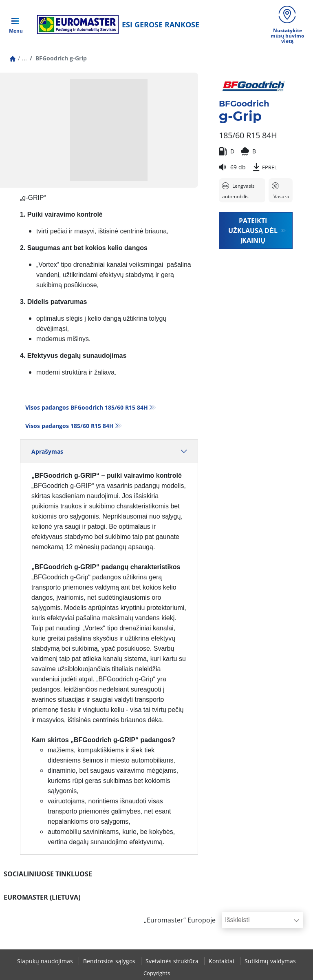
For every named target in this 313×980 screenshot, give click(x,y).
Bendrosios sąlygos (110, 961)
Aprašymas (109, 451)
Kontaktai (222, 961)
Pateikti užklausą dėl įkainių (253, 231)
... (24, 58)
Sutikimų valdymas (270, 961)
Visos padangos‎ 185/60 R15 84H (69, 426)
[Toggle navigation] (16, 24)
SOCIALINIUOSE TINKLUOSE (48, 874)
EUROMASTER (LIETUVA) (42, 897)
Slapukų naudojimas (46, 961)
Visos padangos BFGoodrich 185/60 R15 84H (87, 407)
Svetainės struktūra (173, 961)
